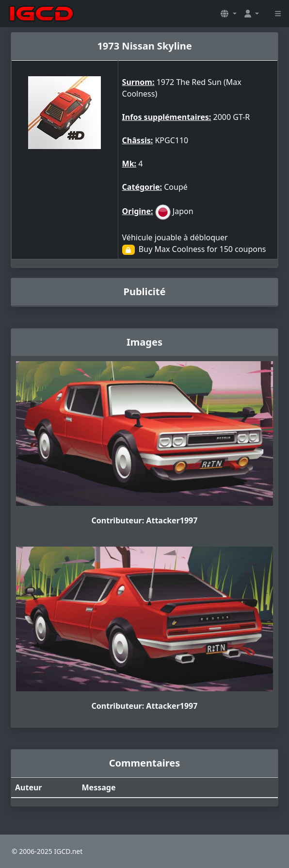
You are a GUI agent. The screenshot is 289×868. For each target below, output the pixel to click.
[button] (228, 14)
